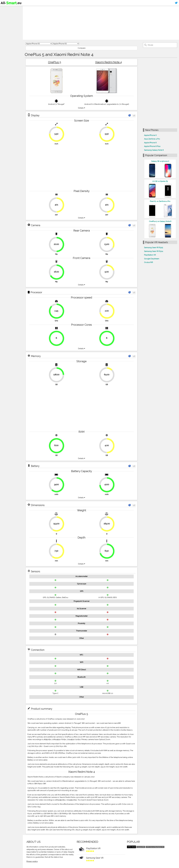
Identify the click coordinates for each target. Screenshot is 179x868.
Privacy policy (32, 861)
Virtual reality (8, 17)
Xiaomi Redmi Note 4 (109, 62)
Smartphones (8, 12)
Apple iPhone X (150, 135)
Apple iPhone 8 (150, 143)
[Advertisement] (94, 23)
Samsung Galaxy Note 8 (154, 150)
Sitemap (5, 26)
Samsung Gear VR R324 (154, 251)
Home (4, 8)
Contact (5, 21)
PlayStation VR (150, 255)
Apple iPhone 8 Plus (152, 146)
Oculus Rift (148, 262)
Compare (82, 48)
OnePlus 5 (55, 62)
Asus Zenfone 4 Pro (152, 139)
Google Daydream (152, 259)
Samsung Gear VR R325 (153, 248)
